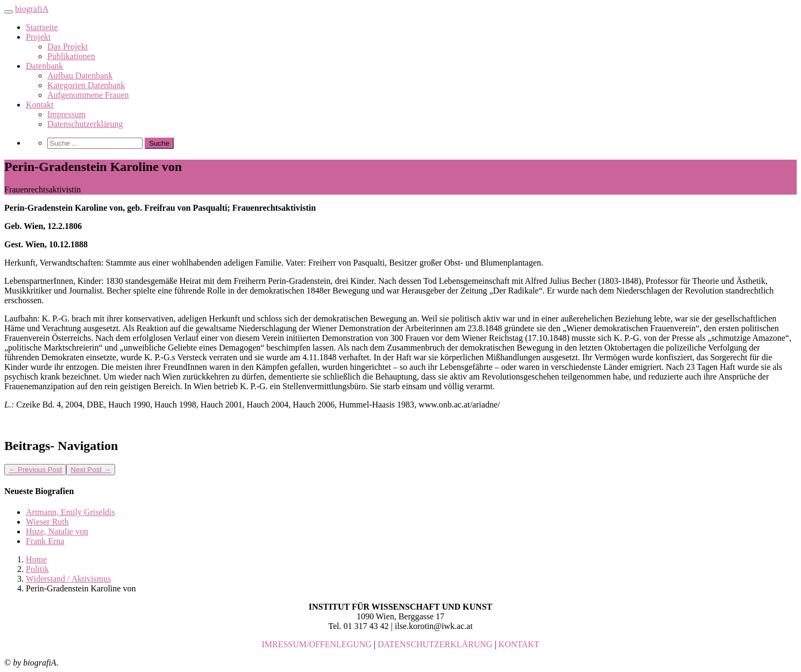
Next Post (91, 470)
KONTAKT (519, 644)
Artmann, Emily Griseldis (70, 512)
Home (36, 559)
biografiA (32, 9)
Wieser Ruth (47, 522)
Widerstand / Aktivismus (68, 579)
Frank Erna (45, 541)
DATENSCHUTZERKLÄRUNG (435, 644)
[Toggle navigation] (9, 12)
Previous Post (35, 470)
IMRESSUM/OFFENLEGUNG (316, 644)
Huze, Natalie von (57, 531)
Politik (37, 569)
